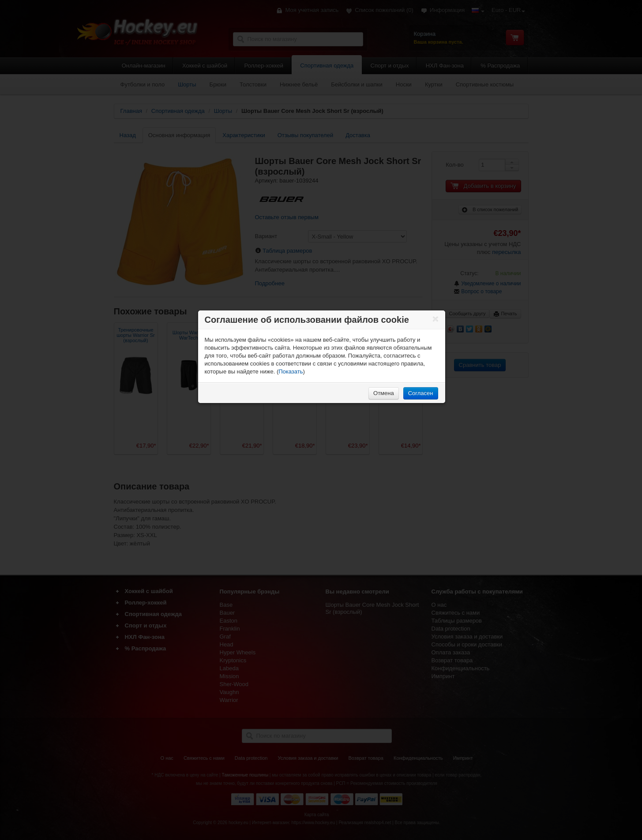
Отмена (384, 393)
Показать (291, 371)
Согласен (421, 393)
